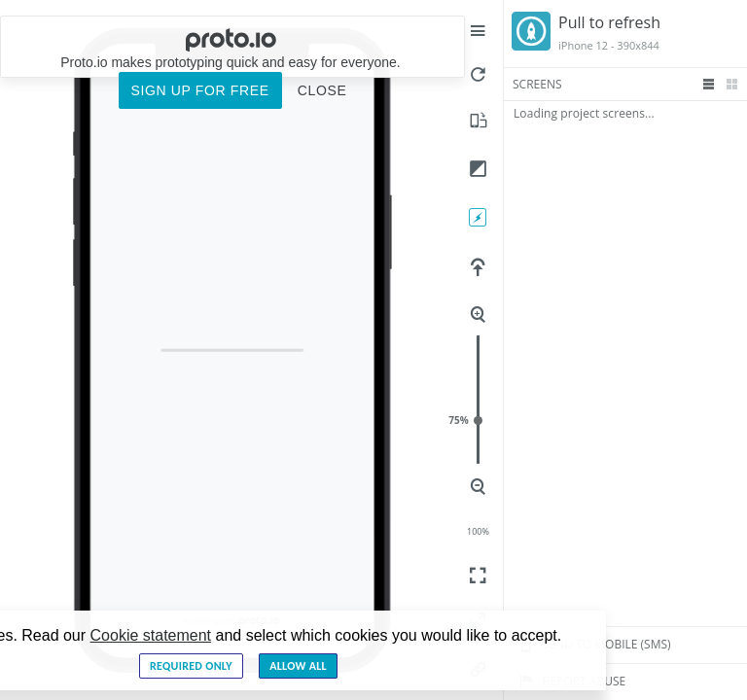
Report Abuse (569, 682)
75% (478, 420)
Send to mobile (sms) (592, 645)
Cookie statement (151, 635)
